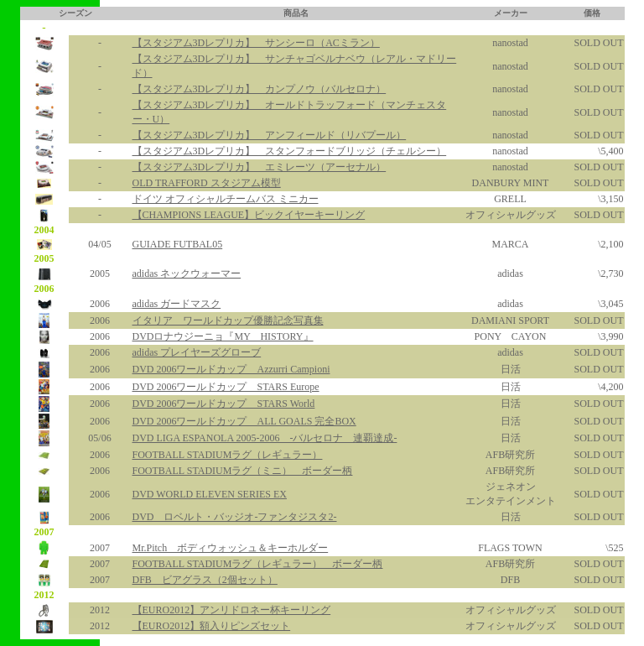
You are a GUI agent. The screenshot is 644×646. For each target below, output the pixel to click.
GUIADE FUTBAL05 (178, 244)
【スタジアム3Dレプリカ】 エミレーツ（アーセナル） (260, 167)
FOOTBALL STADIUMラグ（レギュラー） (228, 455)
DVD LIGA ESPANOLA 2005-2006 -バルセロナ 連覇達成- (265, 438)
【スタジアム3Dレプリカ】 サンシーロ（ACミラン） (256, 43)
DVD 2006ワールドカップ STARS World (224, 404)
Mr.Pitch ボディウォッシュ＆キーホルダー (231, 548)
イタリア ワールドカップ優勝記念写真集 (228, 320)
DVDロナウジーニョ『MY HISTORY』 (223, 336)
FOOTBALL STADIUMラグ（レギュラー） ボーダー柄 (258, 564)
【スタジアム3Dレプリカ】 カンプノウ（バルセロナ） (260, 89)
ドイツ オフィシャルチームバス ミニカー (226, 199)
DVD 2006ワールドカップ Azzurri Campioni (231, 369)
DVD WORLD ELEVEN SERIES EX (210, 494)
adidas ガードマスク (177, 304)
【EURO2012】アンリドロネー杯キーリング (232, 610)
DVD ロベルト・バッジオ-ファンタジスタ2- (235, 517)
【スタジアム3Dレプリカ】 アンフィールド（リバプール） (270, 135)
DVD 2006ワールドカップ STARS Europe (226, 387)
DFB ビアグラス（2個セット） (205, 580)
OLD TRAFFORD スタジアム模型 (207, 183)
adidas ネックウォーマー (187, 274)
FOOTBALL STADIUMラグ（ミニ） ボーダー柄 (243, 471)
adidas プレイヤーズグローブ (197, 352)
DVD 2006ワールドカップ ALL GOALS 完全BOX (244, 421)
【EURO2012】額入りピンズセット (212, 626)
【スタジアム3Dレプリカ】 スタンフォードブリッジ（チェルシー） (290, 151)
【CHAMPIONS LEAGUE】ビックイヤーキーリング (249, 215)
